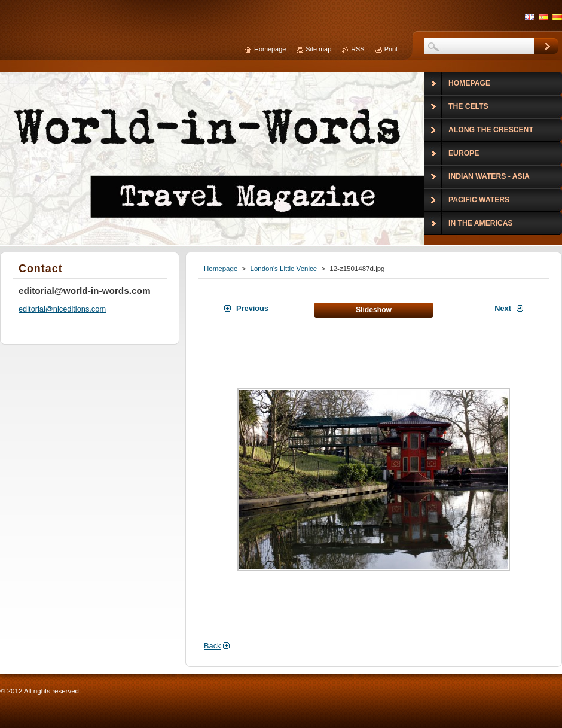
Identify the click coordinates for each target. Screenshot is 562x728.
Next (503, 308)
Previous (252, 308)
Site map (318, 49)
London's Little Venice (283, 269)
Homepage (221, 269)
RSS (358, 49)
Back (212, 646)
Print (391, 49)
